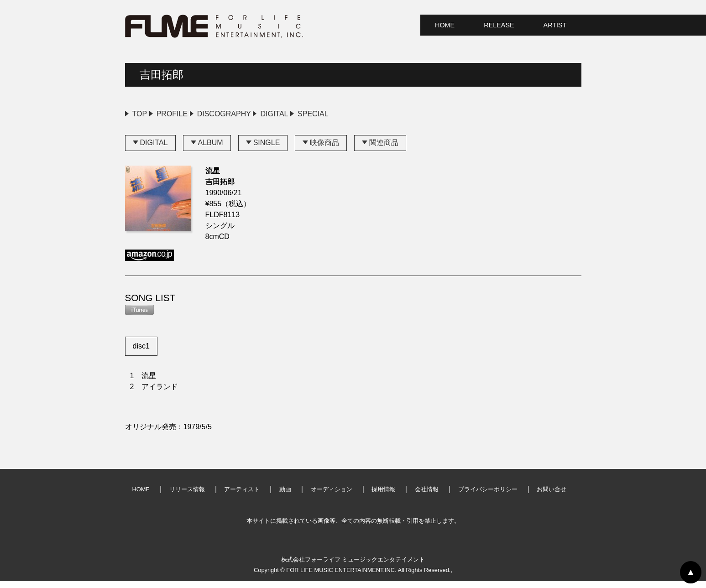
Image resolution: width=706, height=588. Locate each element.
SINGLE (267, 149)
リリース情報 (187, 496)
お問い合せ (552, 496)
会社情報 (427, 496)
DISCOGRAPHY (264, 114)
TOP (140, 114)
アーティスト (242, 496)
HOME (445, 25)
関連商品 (384, 149)
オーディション (332, 496)
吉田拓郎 (162, 75)
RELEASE (499, 25)
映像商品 (324, 149)
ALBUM (211, 149)
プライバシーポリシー (488, 496)
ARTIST (555, 25)
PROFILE (192, 114)
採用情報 (383, 496)
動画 (285, 496)
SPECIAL (392, 114)
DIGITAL (334, 114)
